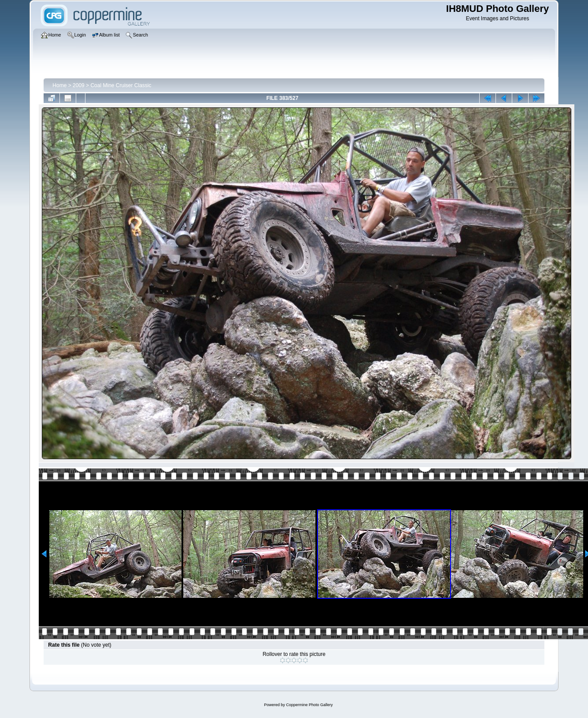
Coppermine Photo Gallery (309, 705)
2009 (79, 85)
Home (59, 85)
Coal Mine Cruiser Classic (121, 85)
